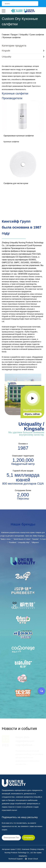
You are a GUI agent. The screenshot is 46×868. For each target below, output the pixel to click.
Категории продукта (14, 46)
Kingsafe (23, 51)
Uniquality (24, 35)
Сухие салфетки (37, 35)
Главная (5, 35)
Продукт (14, 35)
